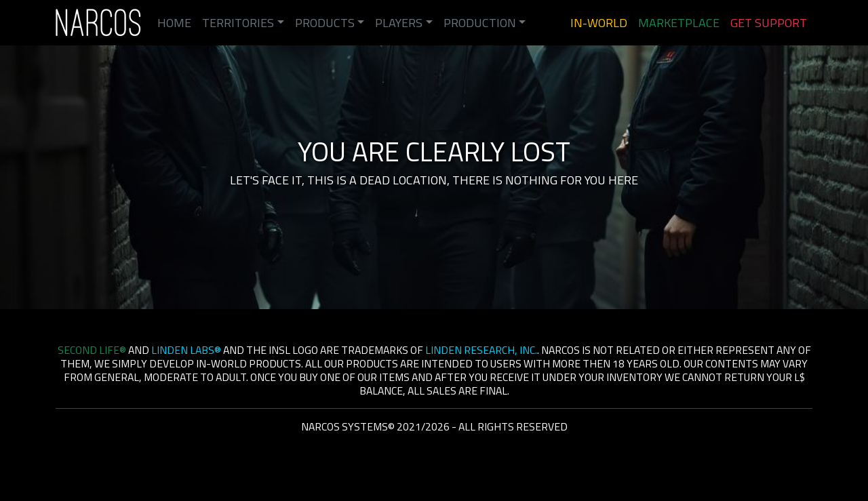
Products (325, 23)
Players (399, 23)
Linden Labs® (186, 350)
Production (480, 23)
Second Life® (92, 350)
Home (174, 23)
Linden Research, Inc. (481, 350)
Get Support (769, 23)
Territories (238, 23)
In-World (599, 23)
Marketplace (679, 23)
